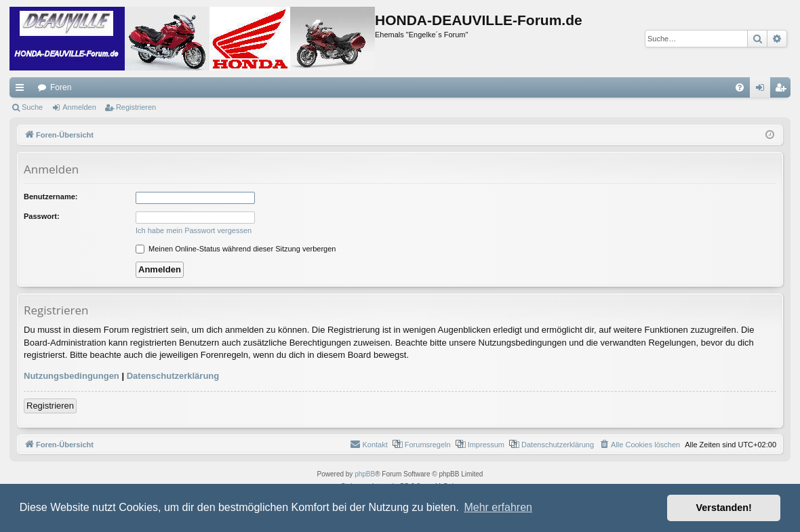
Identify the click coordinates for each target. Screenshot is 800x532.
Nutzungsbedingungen (72, 376)
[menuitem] (740, 87)
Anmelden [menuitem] (763, 90)
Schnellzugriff (22, 90)
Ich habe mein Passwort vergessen (194, 230)
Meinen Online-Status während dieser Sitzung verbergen (236, 249)
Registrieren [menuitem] (783, 90)
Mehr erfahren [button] (498, 507)
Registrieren (136, 107)
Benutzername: (51, 197)
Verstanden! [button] (724, 508)
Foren (61, 87)
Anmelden (79, 107)
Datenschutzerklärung (173, 376)
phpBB (365, 474)
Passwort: (42, 216)
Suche (32, 107)
